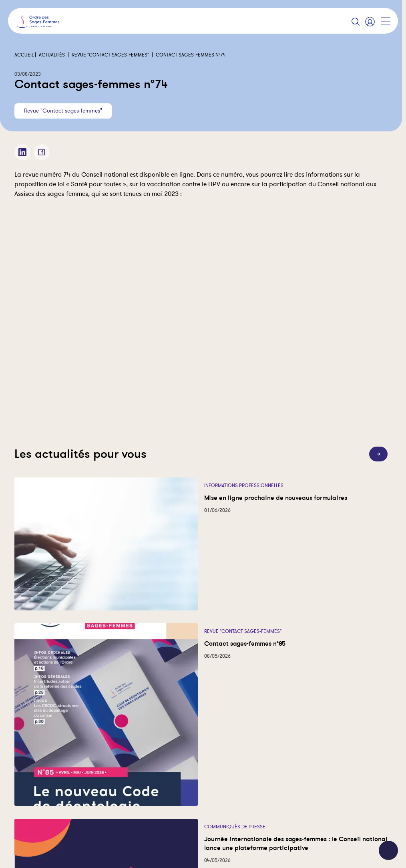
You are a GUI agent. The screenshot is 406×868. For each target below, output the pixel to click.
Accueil (24, 55)
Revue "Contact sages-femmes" (110, 55)
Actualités (52, 55)
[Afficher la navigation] (386, 21)
